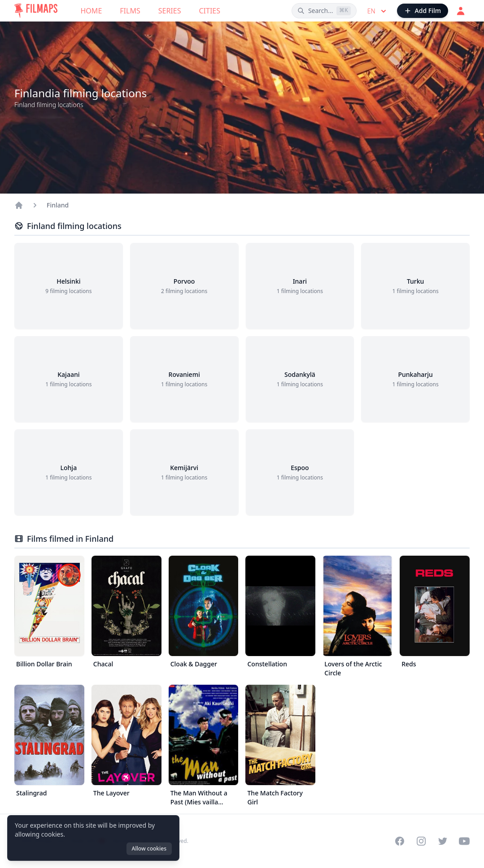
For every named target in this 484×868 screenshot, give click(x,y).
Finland (58, 205)
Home (92, 11)
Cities (209, 11)
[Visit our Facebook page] (400, 841)
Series (170, 11)
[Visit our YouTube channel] (464, 841)
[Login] (461, 11)
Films (130, 11)
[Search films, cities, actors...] (324, 11)
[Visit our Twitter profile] (443, 841)
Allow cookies (149, 849)
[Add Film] (423, 11)
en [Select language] (378, 11)
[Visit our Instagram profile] (421, 841)
